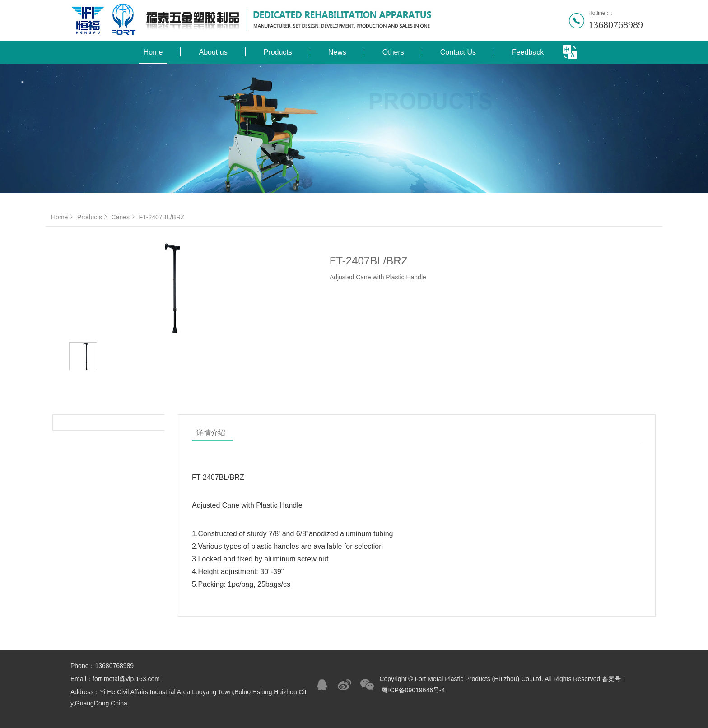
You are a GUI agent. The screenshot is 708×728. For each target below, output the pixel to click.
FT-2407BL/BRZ (161, 217)
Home (153, 52)
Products (278, 52)
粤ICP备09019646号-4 (413, 690)
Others (393, 52)
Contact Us (458, 52)
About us (213, 52)
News (337, 52)
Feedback (528, 52)
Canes (124, 217)
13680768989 (616, 25)
